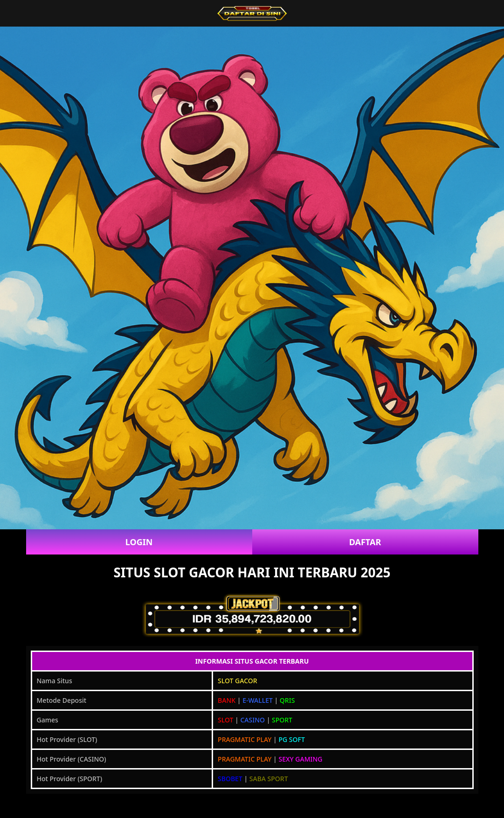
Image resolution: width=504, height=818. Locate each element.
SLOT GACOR (237, 681)
